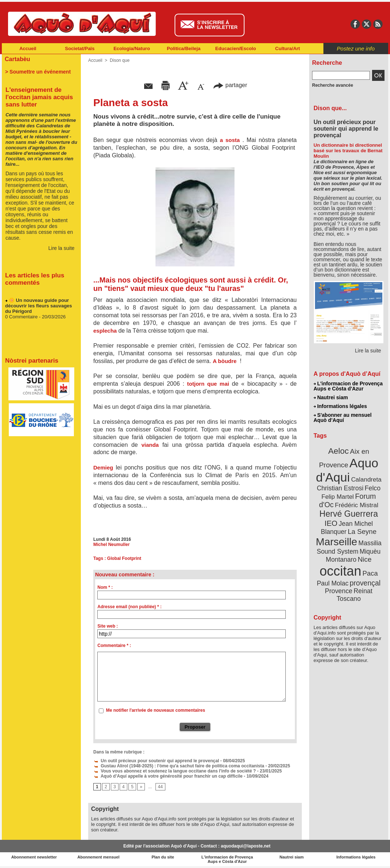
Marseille (336, 542)
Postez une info (356, 48)
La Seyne (362, 532)
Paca (370, 573)
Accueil (28, 48)
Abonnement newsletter (34, 857)
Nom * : (105, 587)
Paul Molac (333, 583)
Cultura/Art (288, 48)
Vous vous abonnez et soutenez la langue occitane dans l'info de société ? (175, 771)
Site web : (108, 626)
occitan (340, 571)
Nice (365, 559)
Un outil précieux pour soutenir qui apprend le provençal (156, 761)
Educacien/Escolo (235, 48)
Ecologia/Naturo (132, 48)
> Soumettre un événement (38, 72)
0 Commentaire (22, 321)
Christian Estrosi (340, 488)
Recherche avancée (333, 85)
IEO (331, 523)
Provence (339, 591)
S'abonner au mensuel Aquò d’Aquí (343, 418)
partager (230, 85)
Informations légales (340, 406)
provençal (365, 583)
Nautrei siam (331, 397)
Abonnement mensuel (99, 857)
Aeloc (338, 451)
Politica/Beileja (184, 48)
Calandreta (366, 480)
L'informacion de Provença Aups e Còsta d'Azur (348, 386)
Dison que (120, 60)
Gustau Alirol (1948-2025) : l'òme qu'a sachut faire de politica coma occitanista (179, 766)
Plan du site (163, 857)
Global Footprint (124, 558)
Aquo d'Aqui (347, 470)
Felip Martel (338, 497)
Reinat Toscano (355, 595)
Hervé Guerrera (349, 514)
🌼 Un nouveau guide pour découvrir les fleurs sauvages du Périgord (39, 310)
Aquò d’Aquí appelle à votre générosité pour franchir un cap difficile (168, 776)
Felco (373, 488)
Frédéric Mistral (357, 505)
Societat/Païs (80, 48)
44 (160, 787)
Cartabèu (17, 59)
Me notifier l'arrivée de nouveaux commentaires (156, 710)
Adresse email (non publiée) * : (129, 607)
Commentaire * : (114, 646)
